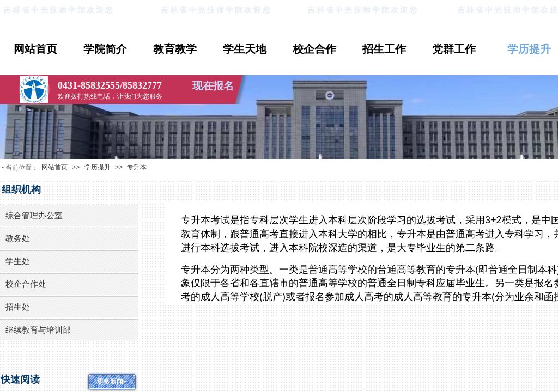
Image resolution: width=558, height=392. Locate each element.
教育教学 (175, 49)
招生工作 (384, 49)
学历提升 (98, 167)
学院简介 (105, 49)
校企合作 (314, 49)
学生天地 (245, 49)
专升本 (137, 167)
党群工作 (454, 49)
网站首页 (35, 49)
